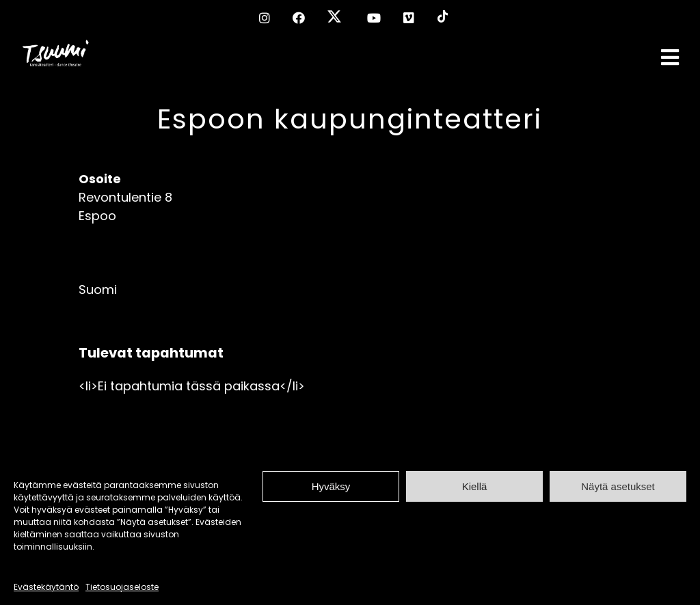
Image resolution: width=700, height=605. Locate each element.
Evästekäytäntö (46, 587)
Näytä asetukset (618, 486)
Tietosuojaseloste (122, 587)
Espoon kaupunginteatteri (350, 119)
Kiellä (475, 486)
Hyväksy (331, 486)
